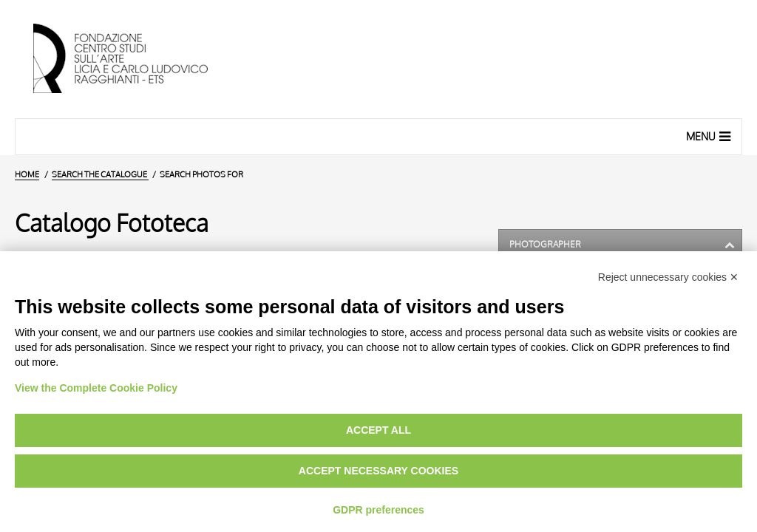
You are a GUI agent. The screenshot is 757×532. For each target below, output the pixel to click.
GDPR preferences (378, 510)
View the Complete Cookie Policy (96, 388)
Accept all (378, 430)
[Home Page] (133, 59)
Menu (710, 136)
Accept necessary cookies (378, 471)
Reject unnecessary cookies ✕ (668, 277)
